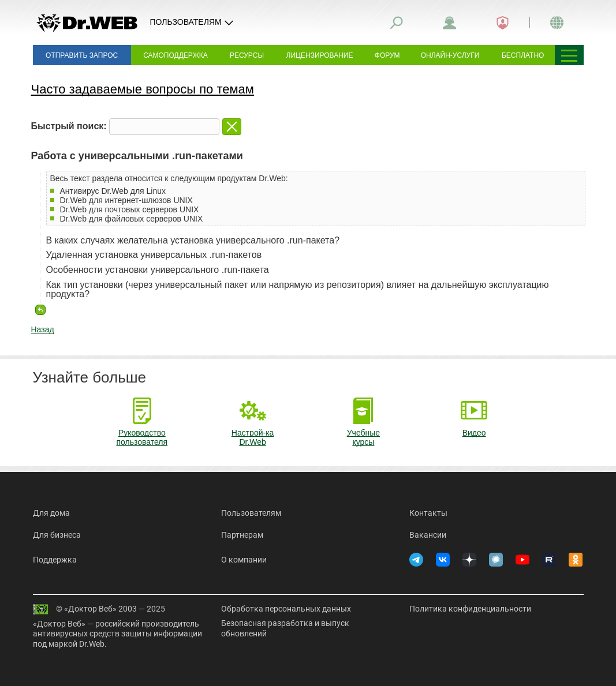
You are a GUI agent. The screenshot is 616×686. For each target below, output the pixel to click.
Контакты (428, 513)
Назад (43, 329)
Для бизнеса (57, 535)
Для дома (51, 513)
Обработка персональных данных (286, 609)
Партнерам (242, 535)
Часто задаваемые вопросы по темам (143, 89)
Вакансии (428, 535)
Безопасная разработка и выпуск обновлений (285, 628)
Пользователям (251, 513)
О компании (244, 560)
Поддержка (55, 560)
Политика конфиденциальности (470, 609)
